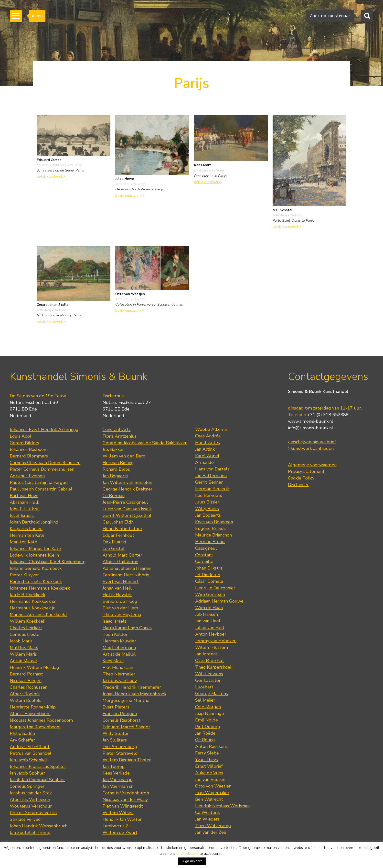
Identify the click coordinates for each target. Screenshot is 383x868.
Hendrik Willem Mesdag (34, 667)
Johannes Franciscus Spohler (38, 766)
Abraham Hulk (24, 502)
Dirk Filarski (114, 542)
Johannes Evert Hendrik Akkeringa (44, 430)
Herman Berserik (212, 489)
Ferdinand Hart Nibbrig (126, 575)
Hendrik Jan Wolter (122, 819)
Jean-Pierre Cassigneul (125, 502)
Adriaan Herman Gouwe (219, 601)
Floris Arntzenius (120, 436)
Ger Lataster (208, 680)
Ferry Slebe (207, 753)
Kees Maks (113, 661)
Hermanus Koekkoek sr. (33, 601)
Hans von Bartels (212, 469)
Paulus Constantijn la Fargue (39, 482)
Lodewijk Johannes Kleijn (34, 555)
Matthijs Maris (24, 648)
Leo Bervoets (209, 495)
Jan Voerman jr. (117, 780)
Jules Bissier (207, 502)
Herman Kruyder (119, 641)
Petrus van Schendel (31, 753)
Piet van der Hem (120, 608)
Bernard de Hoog (120, 601)
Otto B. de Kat (210, 661)
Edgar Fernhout (118, 535)
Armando (204, 462)
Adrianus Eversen (27, 476)
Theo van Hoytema (122, 615)
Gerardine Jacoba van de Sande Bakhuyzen (145, 443)
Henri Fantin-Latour (122, 529)
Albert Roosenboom (30, 714)
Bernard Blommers (29, 456)
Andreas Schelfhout (30, 747)
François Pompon (120, 714)
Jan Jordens (206, 654)
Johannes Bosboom (29, 449)
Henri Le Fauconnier (215, 588)
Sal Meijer (205, 700)
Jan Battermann (211, 476)
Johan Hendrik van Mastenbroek (134, 694)
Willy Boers (207, 509)
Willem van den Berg (124, 456)
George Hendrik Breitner (128, 489)
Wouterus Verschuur (31, 806)
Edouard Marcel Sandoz (126, 727)
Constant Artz (117, 430)
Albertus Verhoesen (30, 799)
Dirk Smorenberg (120, 747)
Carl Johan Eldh (118, 522)
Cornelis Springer (27, 786)
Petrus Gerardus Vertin (33, 813)
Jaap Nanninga (209, 713)
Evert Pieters (116, 707)
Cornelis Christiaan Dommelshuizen (45, 463)
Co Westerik (207, 812)
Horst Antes (207, 443)
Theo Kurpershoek (214, 667)
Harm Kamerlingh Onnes (127, 628)
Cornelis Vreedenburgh (126, 793)
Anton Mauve (23, 661)
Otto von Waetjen (213, 786)
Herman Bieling (118, 463)
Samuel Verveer (26, 819)
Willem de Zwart (120, 833)
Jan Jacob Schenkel (28, 760)
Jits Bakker (113, 449)
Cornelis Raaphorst (122, 720)
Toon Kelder (115, 634)
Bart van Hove (24, 496)
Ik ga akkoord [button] (192, 861)
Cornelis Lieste (25, 634)
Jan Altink (205, 449)
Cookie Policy (301, 478)
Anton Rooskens (211, 746)
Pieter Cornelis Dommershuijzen (42, 469)
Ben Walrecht (209, 799)
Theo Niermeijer (119, 674)
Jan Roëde (205, 733)
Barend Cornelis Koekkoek (36, 582)
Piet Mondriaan (118, 667)
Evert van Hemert (121, 582)
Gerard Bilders (24, 443)
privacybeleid (187, 854)
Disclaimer (298, 485)
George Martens (212, 694)
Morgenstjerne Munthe (126, 700)
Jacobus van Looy (120, 681)
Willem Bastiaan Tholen (127, 760)
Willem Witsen (118, 813)
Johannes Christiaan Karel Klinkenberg (48, 562)
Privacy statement (306, 471)
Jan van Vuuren (210, 779)
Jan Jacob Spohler (27, 773)
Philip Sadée (22, 733)
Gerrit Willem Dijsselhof (127, 515)
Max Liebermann (119, 648)
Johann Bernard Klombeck (36, 568)
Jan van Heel (208, 621)
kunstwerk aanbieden (311, 448)
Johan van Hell (117, 588)
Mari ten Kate (23, 542)
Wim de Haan (209, 608)
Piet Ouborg (208, 727)
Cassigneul (206, 548)
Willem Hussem (212, 647)
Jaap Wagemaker (212, 793)
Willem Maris (23, 654)
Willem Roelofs (26, 700)
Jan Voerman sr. (118, 786)
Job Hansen (207, 614)
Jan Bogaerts (115, 476)
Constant (204, 555)
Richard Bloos (116, 469)
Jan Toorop (114, 766)
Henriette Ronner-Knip (33, 707)
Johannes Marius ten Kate (35, 548)
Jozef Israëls (22, 515)
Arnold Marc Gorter (122, 555)
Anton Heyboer (211, 634)
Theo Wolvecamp (213, 826)
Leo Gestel (114, 548)
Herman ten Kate (27, 535)
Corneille (204, 561)
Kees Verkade (116, 773)
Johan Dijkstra (209, 568)
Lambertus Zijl (117, 826)
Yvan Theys (207, 760)
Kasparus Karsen (26, 529)
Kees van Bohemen (214, 522)
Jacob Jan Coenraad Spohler (37, 780)
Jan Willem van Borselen (127, 482)
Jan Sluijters (115, 740)
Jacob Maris (21, 641)
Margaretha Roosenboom (35, 727)
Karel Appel (207, 456)
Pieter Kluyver (24, 575)
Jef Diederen (208, 575)
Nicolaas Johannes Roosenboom (41, 720)
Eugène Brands (210, 528)
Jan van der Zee (211, 832)
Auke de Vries (209, 773)
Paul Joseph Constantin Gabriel (41, 489)
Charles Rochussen (29, 687)
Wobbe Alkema (211, 429)
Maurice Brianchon (213, 535)
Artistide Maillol (119, 654)
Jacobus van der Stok (31, 793)
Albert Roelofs (25, 694)
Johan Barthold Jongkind (34, 522)
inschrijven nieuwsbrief (312, 442)
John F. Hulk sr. (25, 509)
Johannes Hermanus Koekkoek (40, 588)
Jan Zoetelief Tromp (30, 833)
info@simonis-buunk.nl (311, 428)
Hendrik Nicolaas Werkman (222, 806)
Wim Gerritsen (210, 594)
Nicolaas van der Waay (125, 799)
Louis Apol (21, 436)
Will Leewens (209, 674)
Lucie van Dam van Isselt (127, 509)
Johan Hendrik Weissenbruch (39, 826)
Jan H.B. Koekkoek (27, 595)
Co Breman (114, 496)
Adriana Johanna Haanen (127, 568)
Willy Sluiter (116, 733)
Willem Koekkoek (27, 621)
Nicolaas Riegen (26, 681)
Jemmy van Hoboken (216, 641)
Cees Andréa (208, 436)
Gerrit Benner (209, 482)
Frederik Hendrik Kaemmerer (132, 687)
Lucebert (204, 687)
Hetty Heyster (117, 595)
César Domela (209, 581)
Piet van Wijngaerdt (123, 806)
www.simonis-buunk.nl (311, 421)
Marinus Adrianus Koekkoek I (39, 615)
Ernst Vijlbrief (209, 766)
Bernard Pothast (26, 674)
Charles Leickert (26, 628)
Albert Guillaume (120, 562)
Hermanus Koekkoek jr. (33, 608)
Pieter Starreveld (120, 753)
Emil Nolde (207, 720)
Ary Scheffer (22, 740)
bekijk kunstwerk (51, 176)
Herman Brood (210, 542)
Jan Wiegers (207, 819)
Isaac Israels (114, 621)
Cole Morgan (208, 707)
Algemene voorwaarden (312, 465)
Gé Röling (205, 740)
